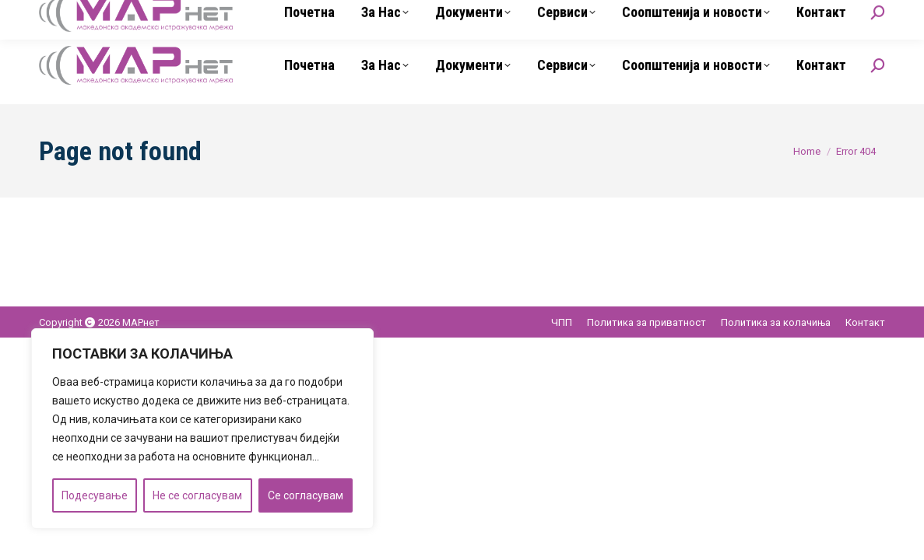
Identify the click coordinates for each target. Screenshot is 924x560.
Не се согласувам (197, 495)
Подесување (95, 495)
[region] (202, 429)
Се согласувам (306, 495)
